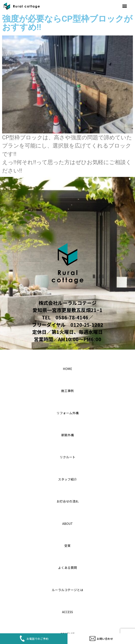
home (67, 368)
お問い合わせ (101, 636)
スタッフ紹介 (67, 478)
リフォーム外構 (68, 412)
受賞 (67, 544)
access (68, 611)
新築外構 (67, 434)
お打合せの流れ (67, 500)
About (67, 522)
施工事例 (67, 390)
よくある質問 (67, 566)
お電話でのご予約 (34, 636)
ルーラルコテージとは (67, 589)
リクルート (68, 456)
